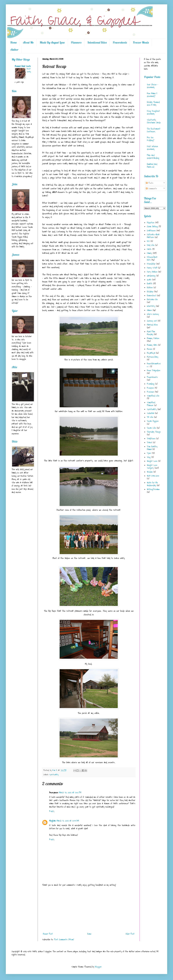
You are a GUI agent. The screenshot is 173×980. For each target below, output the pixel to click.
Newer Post (48, 934)
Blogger (98, 967)
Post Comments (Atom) (64, 940)
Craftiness (151, 231)
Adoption (151, 223)
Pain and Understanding (153, 157)
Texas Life (151, 428)
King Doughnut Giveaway (153, 112)
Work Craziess (153, 476)
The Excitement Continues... (154, 130)
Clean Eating (152, 227)
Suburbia (150, 413)
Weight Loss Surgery (152, 467)
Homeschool (151, 296)
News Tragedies (154, 370)
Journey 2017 (152, 321)
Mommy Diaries (153, 338)
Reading (151, 384)
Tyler (149, 453)
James (149, 310)
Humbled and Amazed (152, 166)
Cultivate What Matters (153, 236)
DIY (148, 241)
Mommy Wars (152, 345)
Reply (52, 811)
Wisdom (150, 472)
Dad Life (151, 245)
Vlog (149, 457)
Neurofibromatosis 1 (154, 365)
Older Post (130, 934)
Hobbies (150, 288)
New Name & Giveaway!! (152, 95)
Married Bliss (152, 325)
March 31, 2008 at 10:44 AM (68, 821)
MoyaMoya (151, 353)
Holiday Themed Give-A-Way (153, 104)
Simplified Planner (151, 404)
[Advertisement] (89, 909)
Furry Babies (152, 272)
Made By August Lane (52, 42)
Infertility (151, 306)
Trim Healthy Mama (152, 448)
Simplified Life (153, 396)
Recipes (150, 388)
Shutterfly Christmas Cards (154, 121)
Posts (150, 183)
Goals (149, 280)
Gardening (151, 276)
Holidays (150, 292)
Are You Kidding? (151, 139)
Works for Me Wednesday (152, 484)
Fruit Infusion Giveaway (152, 148)
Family (149, 253)
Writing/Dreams (153, 489)
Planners (76, 42)
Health (150, 284)
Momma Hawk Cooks (23, 66)
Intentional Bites (97, 42)
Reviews (150, 392)
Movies (150, 349)
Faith (149, 249)
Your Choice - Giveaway (153, 86)
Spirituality (54, 775)
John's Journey (153, 314)
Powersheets (120, 42)
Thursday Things (154, 432)
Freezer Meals (141, 42)
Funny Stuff (152, 268)
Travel (149, 442)
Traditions (151, 439)
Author (14, 50)
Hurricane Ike (152, 299)
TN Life (150, 417)
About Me (28, 42)
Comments (151, 189)
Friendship (151, 264)
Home (13, 42)
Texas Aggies (153, 421)
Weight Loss (152, 461)
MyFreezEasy (153, 357)
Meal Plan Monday (151, 333)
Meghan (52, 821)
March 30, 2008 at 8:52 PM (70, 793)
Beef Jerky (29, 70)
